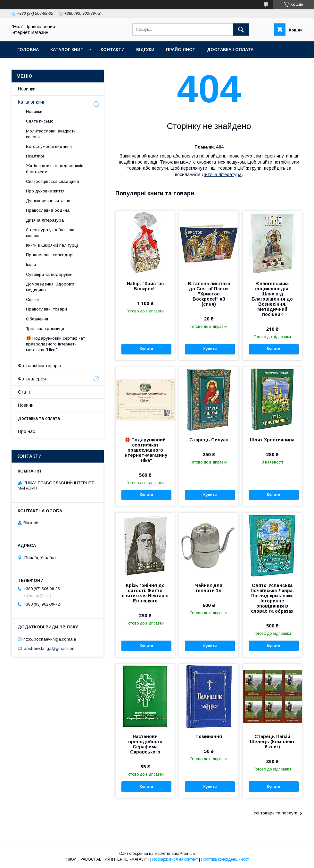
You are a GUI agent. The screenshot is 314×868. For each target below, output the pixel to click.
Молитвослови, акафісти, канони (51, 134)
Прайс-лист (181, 50)
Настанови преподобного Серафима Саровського (145, 744)
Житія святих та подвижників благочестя (55, 169)
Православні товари (46, 309)
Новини (26, 405)
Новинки (27, 89)
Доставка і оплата (230, 50)
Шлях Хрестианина (272, 440)
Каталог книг (66, 50)
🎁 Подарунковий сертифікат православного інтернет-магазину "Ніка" (145, 450)
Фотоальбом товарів (39, 366)
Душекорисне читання (48, 201)
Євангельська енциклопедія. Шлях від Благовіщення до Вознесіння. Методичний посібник (272, 299)
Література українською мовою (50, 233)
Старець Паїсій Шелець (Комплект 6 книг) (272, 742)
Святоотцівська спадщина (53, 181)
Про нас (26, 431)
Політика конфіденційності (225, 859)
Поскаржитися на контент (175, 859)
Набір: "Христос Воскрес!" (145, 286)
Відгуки (145, 50)
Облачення (37, 319)
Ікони (31, 264)
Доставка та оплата (39, 418)
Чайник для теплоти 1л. (209, 588)
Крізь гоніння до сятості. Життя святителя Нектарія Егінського (145, 593)
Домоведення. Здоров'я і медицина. (51, 287)
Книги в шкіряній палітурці (52, 245)
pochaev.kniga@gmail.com (50, 648)
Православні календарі (50, 255)
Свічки (32, 299)
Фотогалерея (32, 379)
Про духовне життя (45, 191)
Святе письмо (40, 121)
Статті (25, 392)
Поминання (209, 736)
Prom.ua (187, 854)
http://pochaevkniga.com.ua (50, 639)
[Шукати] (241, 30)
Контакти (113, 50)
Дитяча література (222, 174)
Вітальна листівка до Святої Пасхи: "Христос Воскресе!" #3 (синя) (209, 294)
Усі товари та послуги (276, 813)
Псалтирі (35, 156)
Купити (146, 349)
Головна (28, 50)
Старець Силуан (209, 440)
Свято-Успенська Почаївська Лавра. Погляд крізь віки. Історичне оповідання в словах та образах (272, 598)
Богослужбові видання (49, 146)
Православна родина (48, 210)
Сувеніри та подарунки (49, 274)
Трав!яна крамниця (45, 329)
